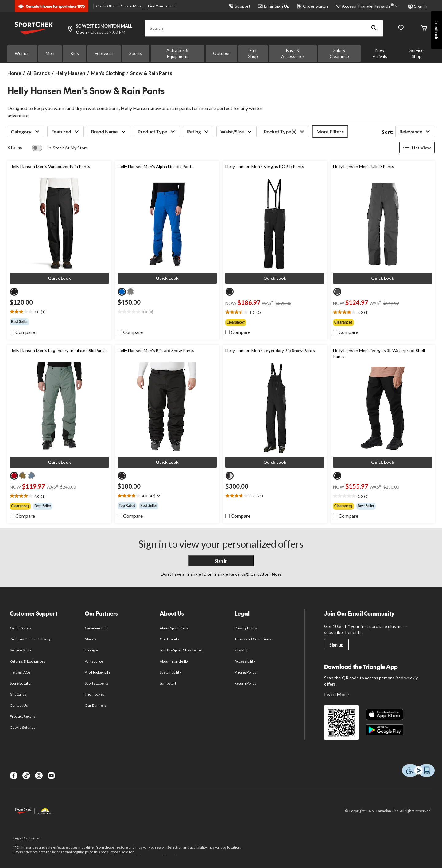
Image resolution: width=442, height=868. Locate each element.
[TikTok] (26, 776)
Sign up (336, 645)
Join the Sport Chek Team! (181, 650)
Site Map (241, 650)
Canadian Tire (96, 628)
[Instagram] (39, 776)
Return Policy (246, 683)
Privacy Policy (246, 628)
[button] (374, 28)
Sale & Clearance (339, 53)
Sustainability (171, 672)
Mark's (90, 639)
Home (14, 73)
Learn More (133, 6)
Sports (136, 53)
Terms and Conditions (253, 639)
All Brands (38, 73)
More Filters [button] (330, 131)
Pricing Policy (246, 672)
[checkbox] (22, 332)
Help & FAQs (20, 672)
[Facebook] (14, 776)
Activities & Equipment (178, 53)
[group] (59, 322)
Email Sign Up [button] (274, 6)
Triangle (91, 650)
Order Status (313, 6)
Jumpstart (168, 683)
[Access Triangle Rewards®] (371, 6)
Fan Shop (253, 53)
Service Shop (417, 53)
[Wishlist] (401, 28)
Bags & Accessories (293, 53)
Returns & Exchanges (27, 661)
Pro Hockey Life (98, 672)
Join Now (271, 574)
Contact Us (19, 705)
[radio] (14, 292)
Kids (75, 53)
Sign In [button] (418, 6)
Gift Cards (18, 694)
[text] (59, 312)
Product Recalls (23, 716)
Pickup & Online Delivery (30, 639)
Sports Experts (97, 683)
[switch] (60, 148)
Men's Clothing (108, 73)
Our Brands (169, 639)
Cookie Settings (23, 727)
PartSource (94, 661)
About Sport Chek (174, 628)
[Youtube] (51, 776)
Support (240, 6)
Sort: (388, 132)
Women (22, 53)
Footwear (104, 53)
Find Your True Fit (162, 6)
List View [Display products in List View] (417, 148)
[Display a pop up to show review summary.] (158, 496)
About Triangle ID (174, 661)
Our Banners (95, 705)
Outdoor (221, 53)
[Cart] (424, 28)
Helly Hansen (70, 73)
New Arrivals (380, 53)
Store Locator (21, 683)
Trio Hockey (95, 694)
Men (50, 53)
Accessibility (245, 661)
